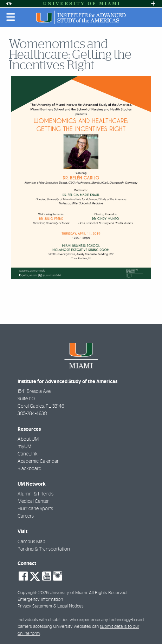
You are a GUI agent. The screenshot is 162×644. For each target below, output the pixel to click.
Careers (26, 516)
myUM (24, 447)
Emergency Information (40, 600)
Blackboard (30, 469)
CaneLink (28, 454)
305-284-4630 (32, 414)
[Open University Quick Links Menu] (153, 4)
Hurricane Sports (35, 509)
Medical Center (33, 501)
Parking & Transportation (44, 549)
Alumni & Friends (35, 494)
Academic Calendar (38, 461)
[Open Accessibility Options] (9, 4)
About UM (28, 439)
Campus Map (31, 542)
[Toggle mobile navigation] (11, 17)
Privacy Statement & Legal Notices (51, 606)
